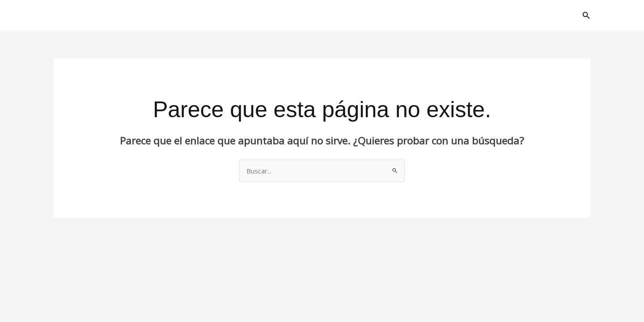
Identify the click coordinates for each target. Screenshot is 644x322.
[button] (586, 16)
